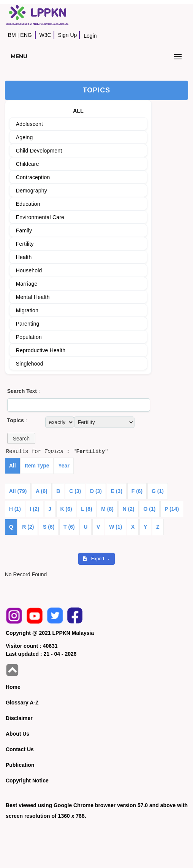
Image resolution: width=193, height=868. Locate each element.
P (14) (172, 509)
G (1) (158, 491)
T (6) (69, 527)
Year (64, 466)
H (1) (15, 509)
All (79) (18, 491)
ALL (78, 111)
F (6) (137, 491)
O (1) (149, 509)
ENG (26, 35)
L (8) (86, 509)
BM (12, 35)
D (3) (96, 491)
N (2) (129, 509)
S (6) (49, 527)
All (13, 466)
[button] (21, 438)
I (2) (35, 509)
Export (94, 559)
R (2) (28, 527)
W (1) (115, 527)
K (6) (66, 509)
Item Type (37, 466)
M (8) (107, 509)
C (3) (75, 491)
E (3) (117, 491)
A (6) (42, 491)
